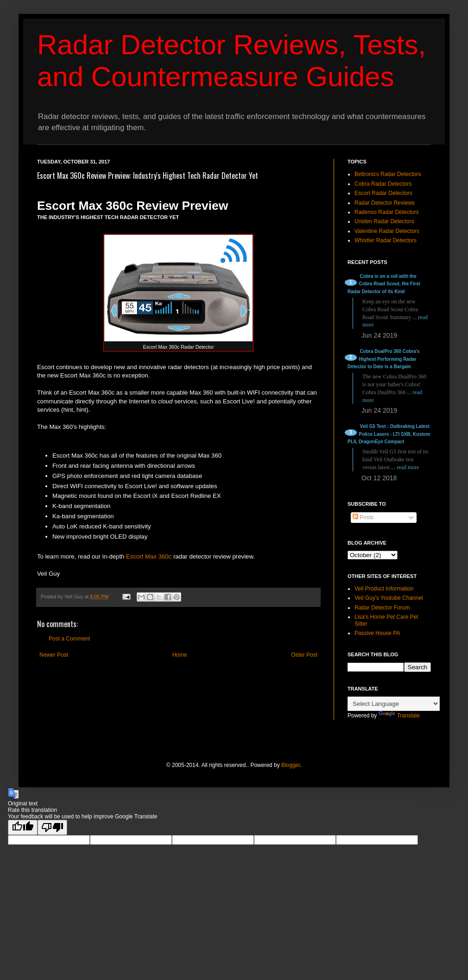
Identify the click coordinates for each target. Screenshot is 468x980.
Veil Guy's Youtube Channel (389, 598)
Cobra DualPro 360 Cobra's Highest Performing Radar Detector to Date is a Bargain (384, 359)
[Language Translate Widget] (394, 704)
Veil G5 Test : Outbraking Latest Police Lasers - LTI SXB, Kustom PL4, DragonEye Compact (389, 434)
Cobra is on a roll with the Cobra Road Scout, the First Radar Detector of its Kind (384, 284)
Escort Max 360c (149, 556)
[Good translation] (23, 827)
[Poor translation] (52, 827)
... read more (405, 467)
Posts (363, 517)
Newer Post (54, 655)
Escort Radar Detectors (383, 193)
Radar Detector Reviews (385, 203)
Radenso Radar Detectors (387, 212)
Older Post (304, 655)
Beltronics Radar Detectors (388, 174)
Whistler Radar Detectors (386, 240)
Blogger (291, 765)
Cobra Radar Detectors (383, 184)
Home (180, 655)
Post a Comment (69, 639)
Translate (399, 716)
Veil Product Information (384, 589)
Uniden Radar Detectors (384, 221)
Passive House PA (377, 633)
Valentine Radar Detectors (387, 231)
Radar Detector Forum (382, 608)
